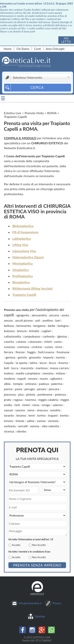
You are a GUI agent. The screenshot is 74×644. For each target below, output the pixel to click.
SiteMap (40, 616)
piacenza (10, 394)
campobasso (32, 336)
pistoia (31, 394)
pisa (21, 394)
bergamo (40, 326)
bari (58, 320)
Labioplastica (22, 239)
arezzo (8, 320)
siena (31, 410)
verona (35, 426)
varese (41, 421)
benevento (24, 326)
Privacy (57, 603)
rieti (17, 405)
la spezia (21, 363)
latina (33, 363)
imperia (48, 357)
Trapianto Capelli (24, 295)
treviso (9, 421)
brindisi (34, 331)
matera (9, 373)
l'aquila (9, 363)
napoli (22, 378)
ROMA (52, 113)
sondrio (55, 410)
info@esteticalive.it (30, 603)
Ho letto (66, 40)
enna (59, 347)
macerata (27, 368)
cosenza (9, 347)
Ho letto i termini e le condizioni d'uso (29, 552)
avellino (48, 320)
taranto (9, 415)
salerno (58, 405)
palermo (57, 384)
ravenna (30, 400)
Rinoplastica (21, 282)
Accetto (16, 545)
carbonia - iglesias (55, 336)
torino (41, 415)
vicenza (9, 431)
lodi (6, 368)
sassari (8, 410)
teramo (21, 415)
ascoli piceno (24, 320)
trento (64, 415)
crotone (37, 347)
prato (8, 400)
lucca (15, 368)
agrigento (23, 315)
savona (20, 410)
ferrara (9, 352)
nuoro (44, 378)
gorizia (22, 357)
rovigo (46, 405)
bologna (63, 326)
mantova (42, 368)
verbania (10, 426)
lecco (52, 363)
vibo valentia (50, 426)
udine (31, 421)
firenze (20, 352)
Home (8, 49)
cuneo (49, 347)
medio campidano (28, 373)
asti (38, 320)
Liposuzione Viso (24, 251)
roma (36, 405)
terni (32, 415)
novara (33, 378)
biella (52, 326)
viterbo (21, 431)
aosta (65, 315)
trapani (53, 415)
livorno (63, 363)
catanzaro (35, 342)
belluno (9, 326)
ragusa (18, 400)
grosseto (35, 357)
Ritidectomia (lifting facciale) (32, 288)
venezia (53, 421)
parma (8, 389)
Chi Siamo (23, 49)
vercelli (23, 426)
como (58, 342)
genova (10, 357)
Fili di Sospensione (25, 232)
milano (61, 373)
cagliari (46, 331)
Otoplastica (21, 270)
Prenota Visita (34, 113)
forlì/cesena (46, 352)
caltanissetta (12, 336)
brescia (22, 331)
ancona (54, 315)
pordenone (45, 394)
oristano (31, 384)
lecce (43, 363)
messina (48, 373)
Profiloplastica (23, 276)
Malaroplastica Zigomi (28, 257)
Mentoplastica (23, 263)
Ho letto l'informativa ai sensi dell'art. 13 (31, 539)
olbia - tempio (13, 384)
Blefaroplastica (23, 226)
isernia (60, 357)
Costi (38, 49)
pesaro (42, 389)
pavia (18, 389)
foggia (31, 352)
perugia (30, 389)
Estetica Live (13, 113)
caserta (9, 342)
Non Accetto (39, 545)
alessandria (39, 315)
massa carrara (59, 368)
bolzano (9, 331)
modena (9, 378)
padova (44, 384)
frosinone (63, 352)
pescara (54, 389)
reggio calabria (48, 400)
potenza (60, 394)
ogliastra (56, 378)
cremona (23, 347)
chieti (48, 342)
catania (21, 342)
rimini (26, 405)
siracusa (42, 410)
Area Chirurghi (55, 49)
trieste (20, 421)
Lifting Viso (20, 245)
